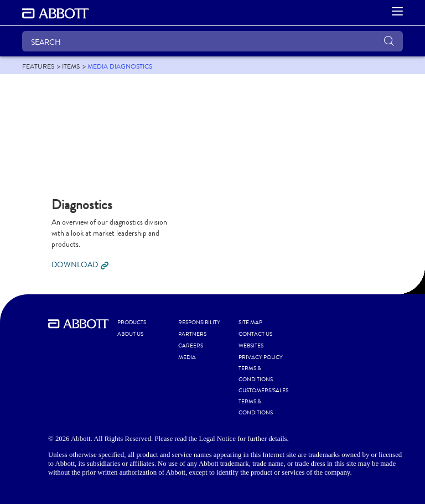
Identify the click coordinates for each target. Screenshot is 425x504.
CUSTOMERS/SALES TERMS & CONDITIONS (263, 402)
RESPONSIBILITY (199, 323)
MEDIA (187, 357)
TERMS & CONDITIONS (256, 374)
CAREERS (191, 346)
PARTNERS (192, 334)
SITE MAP (250, 323)
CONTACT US (255, 334)
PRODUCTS (132, 323)
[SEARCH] (212, 41)
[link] (38, 66)
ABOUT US (130, 334)
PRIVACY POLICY (261, 357)
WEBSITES (251, 346)
